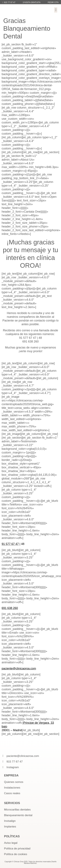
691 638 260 (10, 608)
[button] (56, 10)
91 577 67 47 (10, 544)
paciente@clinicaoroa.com (19, 668)
